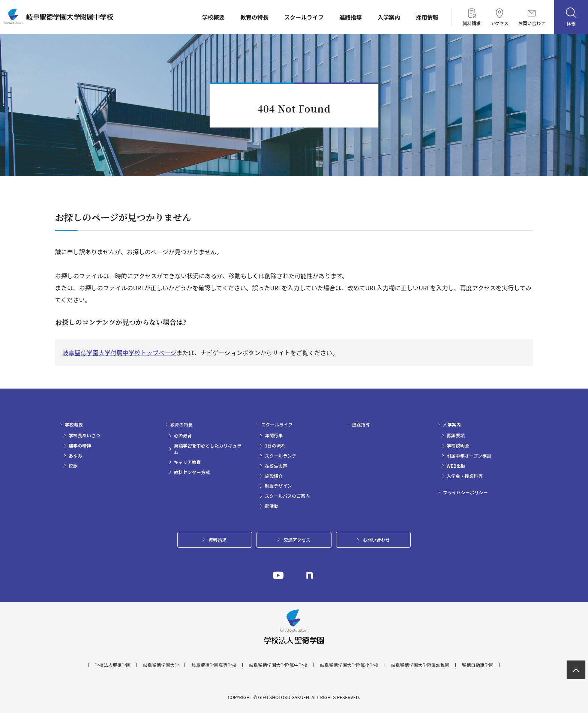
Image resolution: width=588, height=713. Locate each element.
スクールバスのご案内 (287, 496)
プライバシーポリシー (465, 492)
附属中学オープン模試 (469, 456)
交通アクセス (297, 540)
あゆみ (75, 456)
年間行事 (274, 435)
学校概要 (213, 17)
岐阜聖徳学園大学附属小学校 (349, 665)
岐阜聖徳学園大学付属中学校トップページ (120, 353)
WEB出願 (456, 466)
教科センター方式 (192, 472)
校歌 (73, 466)
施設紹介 (274, 476)
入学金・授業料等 (465, 476)
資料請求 (472, 17)
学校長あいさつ (84, 435)
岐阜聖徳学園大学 (161, 665)
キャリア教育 (187, 462)
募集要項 (456, 435)
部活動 (271, 506)
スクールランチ (280, 456)
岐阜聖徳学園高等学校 (214, 665)
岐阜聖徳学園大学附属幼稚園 (420, 665)
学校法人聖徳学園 (112, 665)
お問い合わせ (532, 18)
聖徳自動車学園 (478, 665)
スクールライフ (304, 17)
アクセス (499, 17)
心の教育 (183, 435)
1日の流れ (275, 446)
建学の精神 (80, 446)
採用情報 (427, 17)
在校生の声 (276, 466)
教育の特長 (254, 17)
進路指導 (351, 17)
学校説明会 (458, 446)
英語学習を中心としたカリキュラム (208, 449)
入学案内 (389, 17)
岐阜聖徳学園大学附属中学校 (278, 665)
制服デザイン (278, 486)
